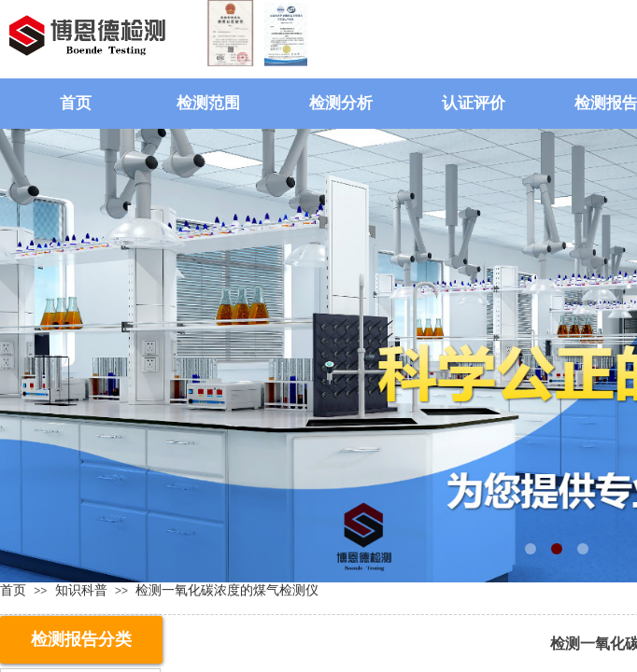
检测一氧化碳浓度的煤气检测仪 (227, 590)
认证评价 (474, 103)
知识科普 (81, 590)
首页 (76, 103)
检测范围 (208, 103)
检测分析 (341, 103)
